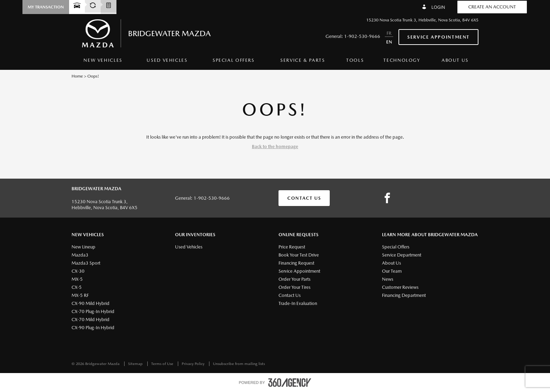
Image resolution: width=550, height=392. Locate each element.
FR (389, 33)
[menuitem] (103, 62)
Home (77, 76)
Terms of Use (163, 364)
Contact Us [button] (304, 198)
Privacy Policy (194, 364)
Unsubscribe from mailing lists (239, 364)
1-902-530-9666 (362, 36)
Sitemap (136, 364)
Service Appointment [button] (438, 37)
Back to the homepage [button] (275, 147)
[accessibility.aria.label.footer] (290, 383)
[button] (46, 7)
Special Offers (234, 60)
